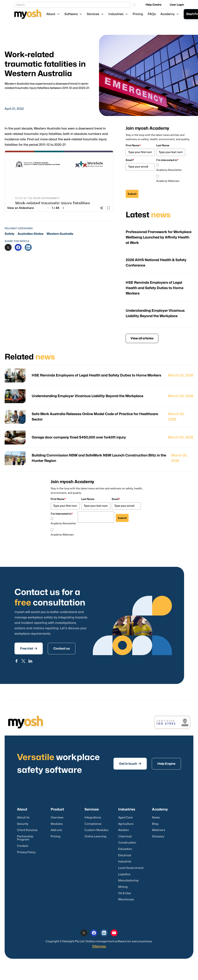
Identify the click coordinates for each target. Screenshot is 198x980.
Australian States (31, 234)
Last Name (163, 145)
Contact (23, 846)
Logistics (124, 874)
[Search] (134, 5)
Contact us (62, 649)
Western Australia (60, 234)
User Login (177, 5)
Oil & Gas (125, 893)
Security (23, 824)
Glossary (158, 837)
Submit (132, 194)
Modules (57, 824)
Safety (10, 234)
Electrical (125, 855)
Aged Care (125, 818)
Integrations (93, 818)
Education (125, 849)
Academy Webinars (168, 181)
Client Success (27, 830)
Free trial (29, 648)
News (156, 818)
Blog (155, 824)
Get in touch (130, 764)
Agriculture (126, 824)
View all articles (142, 338)
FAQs (152, 14)
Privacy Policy (26, 852)
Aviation (124, 830)
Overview (57, 818)
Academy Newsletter (169, 170)
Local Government (131, 868)
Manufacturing (128, 881)
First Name (133, 145)
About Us (23, 818)
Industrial (125, 862)
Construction (127, 843)
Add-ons (56, 830)
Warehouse (126, 900)
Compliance (93, 824)
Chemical (125, 837)
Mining (123, 887)
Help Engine (166, 764)
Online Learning (95, 837)
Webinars (159, 830)
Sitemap (99, 946)
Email (130, 160)
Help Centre (154, 5)
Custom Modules (96, 830)
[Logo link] (28, 14)
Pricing (138, 14)
